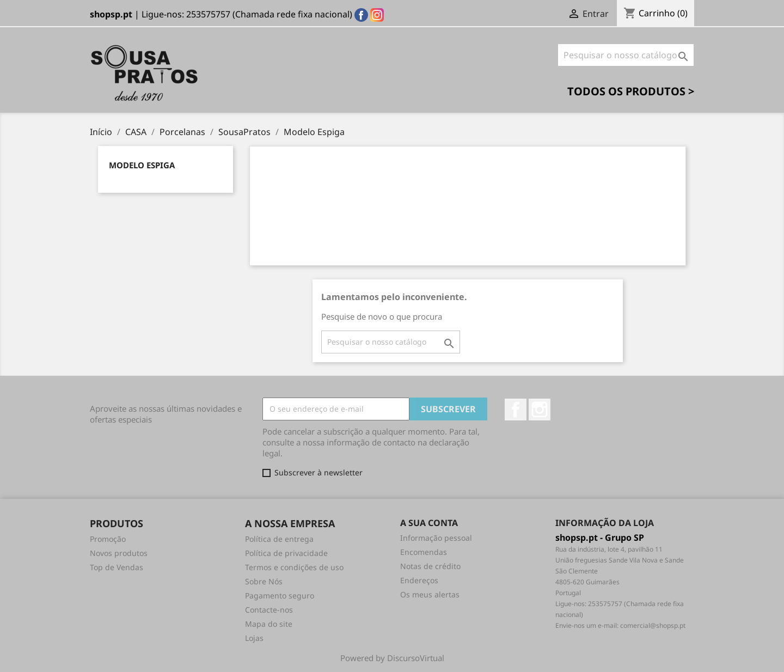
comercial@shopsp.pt (653, 625)
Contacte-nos (269, 610)
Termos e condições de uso (294, 567)
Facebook (516, 410)
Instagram (540, 410)
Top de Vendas (117, 567)
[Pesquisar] (626, 55)
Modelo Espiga (142, 165)
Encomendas (424, 552)
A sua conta (429, 523)
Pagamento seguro (280, 595)
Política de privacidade (286, 553)
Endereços (419, 580)
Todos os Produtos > (631, 91)
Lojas (254, 638)
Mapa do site (269, 624)
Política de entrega (279, 539)
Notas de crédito (430, 566)
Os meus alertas (430, 594)
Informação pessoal (436, 538)
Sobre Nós (264, 581)
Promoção (108, 539)
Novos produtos (119, 553)
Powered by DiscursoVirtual (392, 658)
